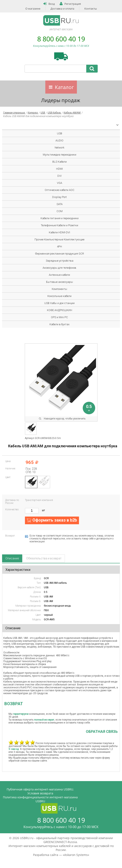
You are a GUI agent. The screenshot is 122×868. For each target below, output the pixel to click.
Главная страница (14, 113)
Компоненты (59, 289)
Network (59, 148)
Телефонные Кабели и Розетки (60, 225)
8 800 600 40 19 (61, 39)
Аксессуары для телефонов (59, 268)
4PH (59, 247)
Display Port (59, 197)
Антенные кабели (59, 275)
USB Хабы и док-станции (59, 303)
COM (60, 211)
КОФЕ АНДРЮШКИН (60, 310)
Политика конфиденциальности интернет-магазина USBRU (40, 799)
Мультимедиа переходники (60, 155)
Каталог (64, 87)
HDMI (59, 169)
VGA (60, 183)
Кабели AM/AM (72, 113)
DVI (59, 176)
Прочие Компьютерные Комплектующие (59, 239)
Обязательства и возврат (44, 558)
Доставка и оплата (62, 9)
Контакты (91, 9)
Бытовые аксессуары (60, 282)
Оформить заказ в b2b (55, 520)
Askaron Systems (76, 855)
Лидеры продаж (61, 100)
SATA (60, 204)
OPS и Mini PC (59, 317)
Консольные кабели (59, 296)
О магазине (33, 9)
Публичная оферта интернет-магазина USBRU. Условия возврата (40, 791)
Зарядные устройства (60, 261)
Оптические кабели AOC (60, 190)
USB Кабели (55, 113)
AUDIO (59, 140)
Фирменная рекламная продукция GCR (60, 254)
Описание (12, 558)
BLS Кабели (60, 162)
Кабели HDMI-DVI (59, 232)
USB (43, 113)
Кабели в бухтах (59, 324)
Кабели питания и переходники (60, 218)
